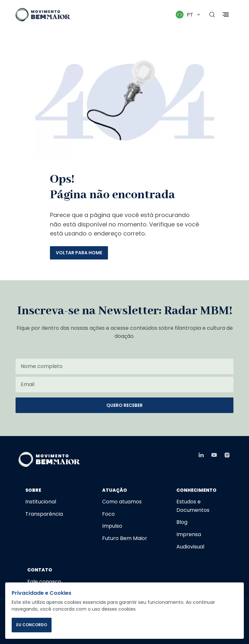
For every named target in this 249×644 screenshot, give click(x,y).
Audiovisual (190, 547)
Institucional (41, 502)
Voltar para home (79, 253)
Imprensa (189, 534)
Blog (182, 522)
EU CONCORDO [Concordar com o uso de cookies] (32, 625)
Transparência (44, 514)
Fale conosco (44, 582)
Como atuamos (122, 502)
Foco (108, 514)
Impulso (112, 526)
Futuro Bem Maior (125, 538)
